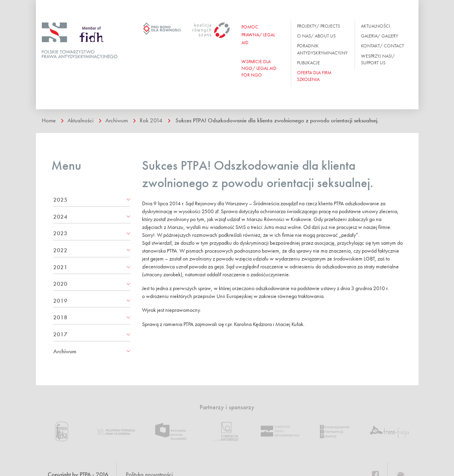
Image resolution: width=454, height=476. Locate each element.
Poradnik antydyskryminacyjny (322, 49)
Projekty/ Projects (319, 26)
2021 (60, 267)
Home (49, 120)
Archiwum (117, 120)
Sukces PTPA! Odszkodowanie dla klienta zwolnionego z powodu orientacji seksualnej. (277, 120)
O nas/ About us (316, 36)
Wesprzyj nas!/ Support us (378, 59)
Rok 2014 (151, 120)
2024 (60, 217)
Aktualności (376, 26)
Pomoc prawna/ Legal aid (258, 35)
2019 (60, 301)
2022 (60, 250)
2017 (60, 334)
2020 (60, 284)
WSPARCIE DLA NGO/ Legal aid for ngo (259, 68)
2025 (60, 200)
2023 (60, 233)
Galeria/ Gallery (379, 36)
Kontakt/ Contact (382, 46)
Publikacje (308, 63)
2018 (60, 317)
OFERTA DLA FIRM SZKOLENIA (314, 76)
